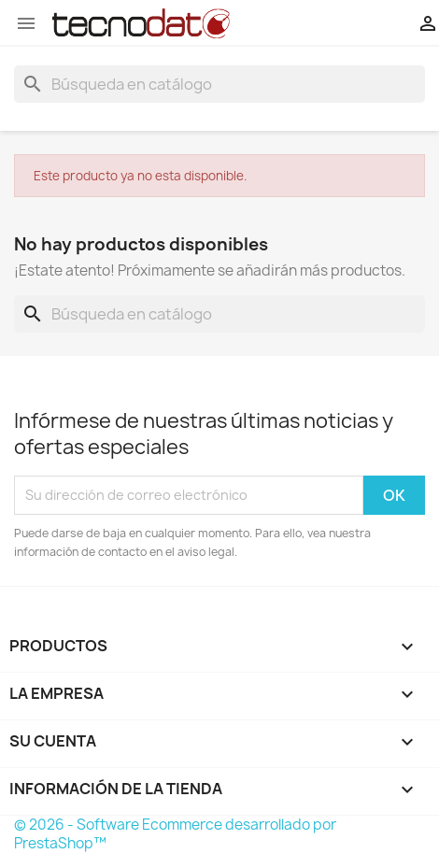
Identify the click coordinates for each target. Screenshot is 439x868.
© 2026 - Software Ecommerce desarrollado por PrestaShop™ (175, 834)
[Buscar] (219, 84)
